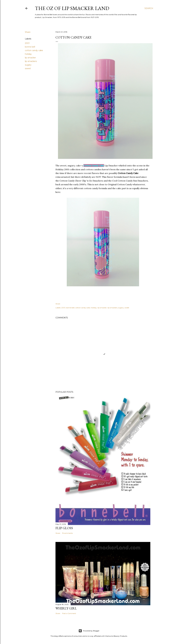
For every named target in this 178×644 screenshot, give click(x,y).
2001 (27, 43)
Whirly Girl (66, 608)
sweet (28, 68)
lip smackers (31, 61)
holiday (28, 54)
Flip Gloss (64, 528)
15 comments (67, 533)
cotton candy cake (34, 50)
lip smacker (30, 58)
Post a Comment (69, 613)
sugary (28, 65)
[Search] (149, 8)
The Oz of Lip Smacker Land (72, 8)
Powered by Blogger (89, 631)
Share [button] (28, 32)
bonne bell (30, 47)
